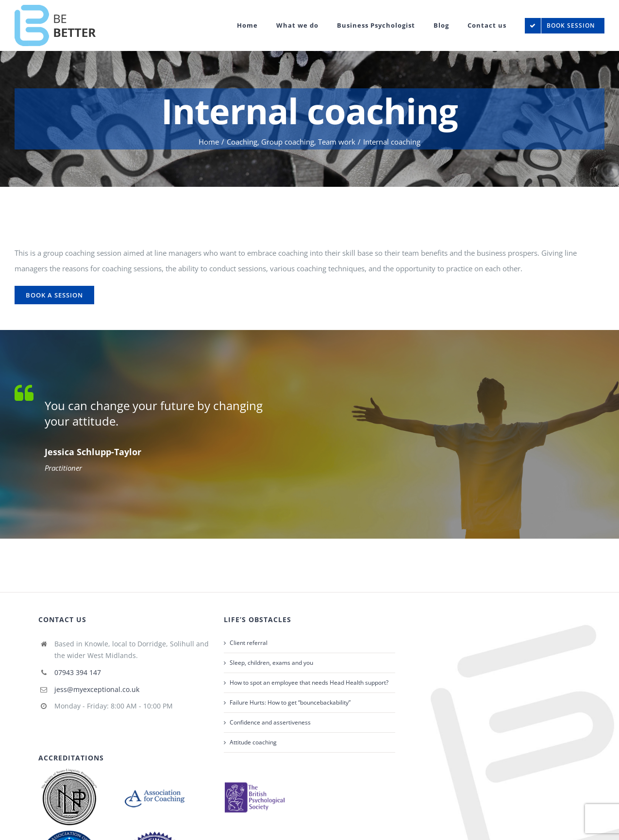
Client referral (249, 643)
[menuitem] (257, 25)
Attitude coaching (253, 742)
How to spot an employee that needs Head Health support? (309, 683)
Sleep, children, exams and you (271, 663)
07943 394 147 (78, 672)
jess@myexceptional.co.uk (97, 689)
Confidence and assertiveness (270, 722)
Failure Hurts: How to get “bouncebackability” (290, 702)
